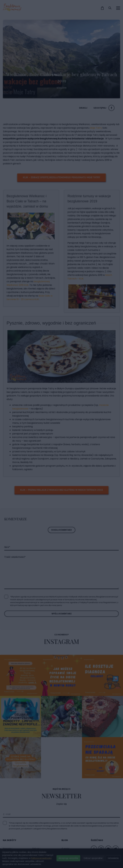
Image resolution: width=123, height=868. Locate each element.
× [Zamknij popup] (106, 377)
